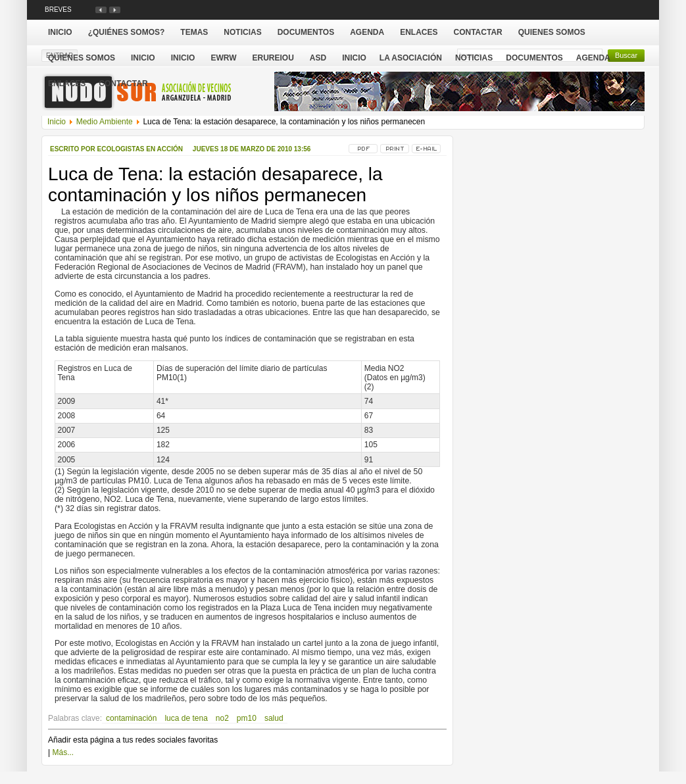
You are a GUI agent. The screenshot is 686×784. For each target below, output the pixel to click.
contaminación (131, 718)
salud (274, 718)
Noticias (474, 58)
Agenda (593, 58)
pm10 (247, 718)
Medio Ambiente (105, 122)
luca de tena (186, 718)
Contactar (123, 84)
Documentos (534, 58)
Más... (63, 752)
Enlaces (67, 84)
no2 (222, 718)
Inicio (354, 58)
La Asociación (411, 58)
